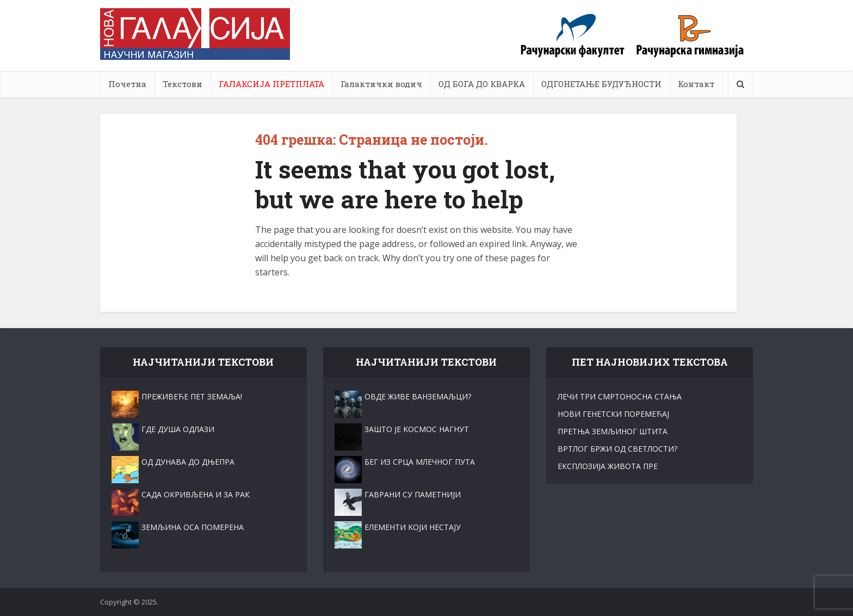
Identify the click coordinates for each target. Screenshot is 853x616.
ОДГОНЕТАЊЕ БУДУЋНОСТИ (601, 84)
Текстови (183, 84)
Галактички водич (381, 84)
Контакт (696, 84)
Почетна (127, 84)
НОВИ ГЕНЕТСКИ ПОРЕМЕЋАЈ (613, 414)
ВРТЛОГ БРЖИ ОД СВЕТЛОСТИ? (617, 449)
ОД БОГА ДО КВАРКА (482, 84)
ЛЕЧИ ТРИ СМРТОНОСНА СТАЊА (620, 396)
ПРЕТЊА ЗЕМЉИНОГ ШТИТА (613, 431)
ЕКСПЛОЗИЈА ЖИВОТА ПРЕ (608, 466)
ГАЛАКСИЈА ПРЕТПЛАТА (271, 84)
